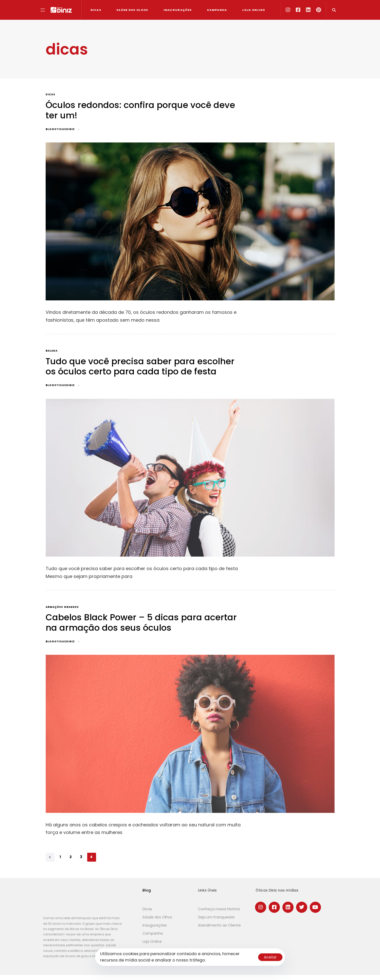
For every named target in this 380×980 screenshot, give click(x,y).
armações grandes (62, 607)
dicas (50, 95)
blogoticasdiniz (60, 129)
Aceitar (270, 957)
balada (52, 351)
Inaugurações (178, 10)
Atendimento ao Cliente (219, 925)
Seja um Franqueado (216, 917)
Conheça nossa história (219, 909)
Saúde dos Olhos (132, 10)
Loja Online (254, 10)
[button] (45, 10)
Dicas (96, 10)
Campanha (217, 10)
